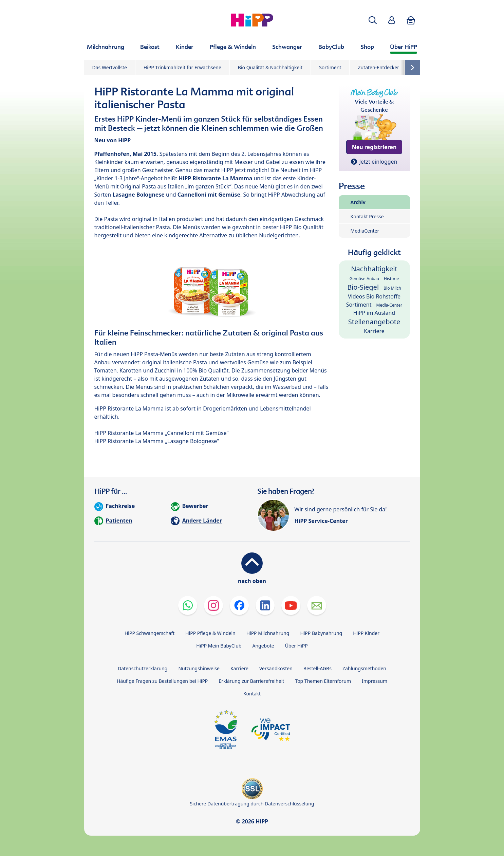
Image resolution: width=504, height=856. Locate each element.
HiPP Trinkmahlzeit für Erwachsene (182, 67)
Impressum (375, 681)
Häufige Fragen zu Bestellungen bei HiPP (162, 681)
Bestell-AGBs (318, 668)
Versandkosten (276, 668)
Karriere (374, 331)
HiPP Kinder (366, 633)
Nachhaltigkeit (374, 269)
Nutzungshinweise (199, 668)
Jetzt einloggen (378, 162)
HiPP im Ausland (374, 313)
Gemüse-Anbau (364, 279)
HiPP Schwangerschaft (150, 633)
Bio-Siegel (363, 287)
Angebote (263, 646)
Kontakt (252, 694)
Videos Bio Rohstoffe (374, 296)
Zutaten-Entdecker (378, 67)
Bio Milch (392, 288)
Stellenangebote (374, 322)
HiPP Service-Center (321, 521)
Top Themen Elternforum (323, 681)
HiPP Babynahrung (321, 633)
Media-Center (389, 305)
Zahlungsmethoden (364, 668)
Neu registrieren (374, 147)
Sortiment (330, 67)
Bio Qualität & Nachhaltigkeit (270, 67)
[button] (373, 20)
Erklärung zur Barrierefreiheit (251, 681)
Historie (391, 279)
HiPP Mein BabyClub (219, 646)
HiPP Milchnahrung (268, 633)
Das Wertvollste (110, 67)
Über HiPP (296, 646)
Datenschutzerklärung (143, 668)
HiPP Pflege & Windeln (210, 633)
